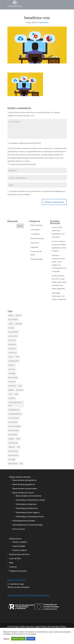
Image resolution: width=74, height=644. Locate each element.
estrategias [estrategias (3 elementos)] (12, 373)
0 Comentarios (43, 22)
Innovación (35, 243)
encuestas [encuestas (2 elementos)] (12, 369)
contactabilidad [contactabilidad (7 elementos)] (13, 332)
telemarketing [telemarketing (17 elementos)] (13, 464)
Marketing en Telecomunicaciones (30, 516)
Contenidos (35, 234)
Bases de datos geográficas (24, 484)
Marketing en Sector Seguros (28, 512)
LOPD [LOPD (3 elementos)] (16, 394)
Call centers (35, 229)
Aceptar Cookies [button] (18, 639)
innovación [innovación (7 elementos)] (12, 382)
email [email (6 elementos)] (17, 357)
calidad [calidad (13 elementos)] (11, 324)
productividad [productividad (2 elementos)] (13, 435)
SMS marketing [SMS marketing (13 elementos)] (13, 451)
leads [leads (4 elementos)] (20, 386)
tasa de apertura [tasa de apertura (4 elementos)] (13, 455)
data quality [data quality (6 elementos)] (12, 344)
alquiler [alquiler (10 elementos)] (11, 315)
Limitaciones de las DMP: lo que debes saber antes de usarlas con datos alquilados (59, 282)
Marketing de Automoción (27, 508)
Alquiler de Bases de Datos (20, 477)
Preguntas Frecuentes (18, 571)
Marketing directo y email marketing (27, 525)
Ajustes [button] (6, 639)
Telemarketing (36, 259)
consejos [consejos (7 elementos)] (11, 328)
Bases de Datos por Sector (23, 493)
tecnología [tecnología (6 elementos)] (12, 459)
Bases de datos (37, 225)
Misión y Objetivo (20, 542)
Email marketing (37, 238)
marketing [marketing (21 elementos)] (12, 398)
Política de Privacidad (50, 626)
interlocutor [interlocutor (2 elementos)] (12, 386)
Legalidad (34, 247)
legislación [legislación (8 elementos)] (20, 390)
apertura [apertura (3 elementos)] (18, 315)
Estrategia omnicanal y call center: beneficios (59, 296)
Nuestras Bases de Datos (19, 554)
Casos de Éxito (15, 558)
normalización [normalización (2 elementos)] (13, 422)
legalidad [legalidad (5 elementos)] (11, 390)
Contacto (13, 567)
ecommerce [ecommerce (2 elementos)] (12, 353)
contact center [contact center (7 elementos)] (13, 336)
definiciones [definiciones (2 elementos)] (12, 348)
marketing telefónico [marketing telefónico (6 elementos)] (15, 414)
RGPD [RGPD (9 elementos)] (18, 439)
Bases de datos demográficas (24, 480)
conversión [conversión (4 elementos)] (12, 340)
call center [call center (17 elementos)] (18, 324)
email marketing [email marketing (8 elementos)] (14, 361)
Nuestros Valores (20, 550)
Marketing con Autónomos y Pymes (30, 500)
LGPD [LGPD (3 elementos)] (10, 394)
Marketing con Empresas (26, 504)
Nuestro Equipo (19, 546)
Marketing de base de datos (24, 521)
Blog (11, 562)
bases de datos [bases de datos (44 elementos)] (13, 319)
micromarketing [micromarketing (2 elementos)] (14, 418)
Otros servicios (19, 529)
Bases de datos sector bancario (29, 496)
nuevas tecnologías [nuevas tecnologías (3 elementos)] (15, 426)
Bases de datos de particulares (25, 488)
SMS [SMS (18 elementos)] (18, 447)
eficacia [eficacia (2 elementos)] (11, 357)
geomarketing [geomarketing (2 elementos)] (13, 377)
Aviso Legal (35, 626)
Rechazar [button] (31, 639)
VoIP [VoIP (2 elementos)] (21, 464)
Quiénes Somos (15, 539)
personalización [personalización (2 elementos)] (13, 430)
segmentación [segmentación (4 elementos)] (13, 443)
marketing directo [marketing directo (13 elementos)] (14, 410)
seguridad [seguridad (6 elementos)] (12, 447)
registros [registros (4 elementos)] (11, 439)
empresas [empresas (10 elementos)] (12, 365)
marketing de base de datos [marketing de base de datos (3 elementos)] (15, 404)
